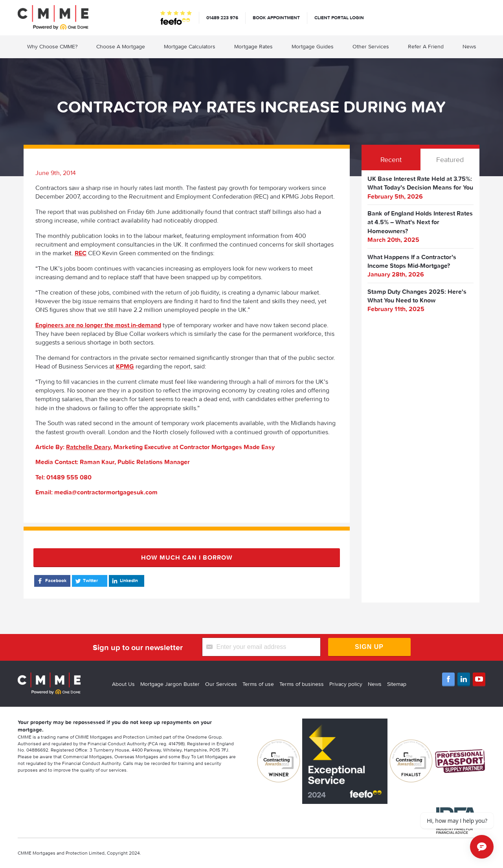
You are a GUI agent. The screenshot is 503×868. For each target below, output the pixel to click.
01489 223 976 (222, 18)
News (469, 46)
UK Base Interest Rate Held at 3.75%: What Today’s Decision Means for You (420, 183)
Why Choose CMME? (52, 46)
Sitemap (397, 684)
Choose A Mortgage (121, 46)
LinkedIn (124, 581)
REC (81, 253)
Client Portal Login (339, 18)
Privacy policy (346, 684)
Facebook (51, 581)
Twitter (86, 581)
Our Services (221, 684)
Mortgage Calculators (190, 46)
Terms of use (258, 684)
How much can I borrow (187, 557)
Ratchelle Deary (88, 447)
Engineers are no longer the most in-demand (98, 325)
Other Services (371, 46)
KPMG (125, 366)
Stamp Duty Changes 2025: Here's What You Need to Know (417, 296)
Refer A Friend (426, 46)
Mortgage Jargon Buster (170, 684)
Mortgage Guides (313, 46)
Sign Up (369, 647)
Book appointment (276, 18)
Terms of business (302, 684)
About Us (123, 684)
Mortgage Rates (253, 46)
